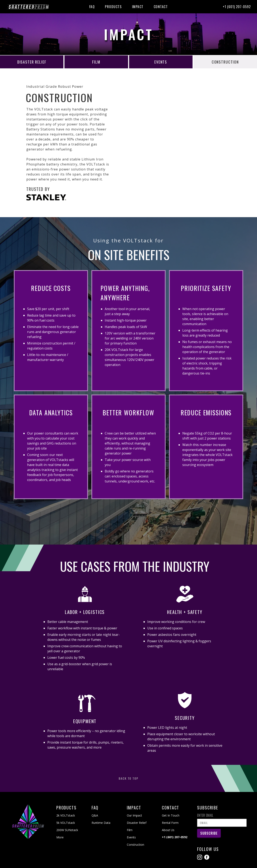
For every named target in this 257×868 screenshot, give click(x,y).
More (60, 837)
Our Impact (134, 815)
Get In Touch (171, 815)
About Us (168, 830)
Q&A (95, 815)
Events (131, 837)
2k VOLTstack (66, 815)
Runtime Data (101, 823)
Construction (135, 845)
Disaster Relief (137, 823)
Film (130, 830)
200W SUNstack (67, 830)
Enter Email (205, 815)
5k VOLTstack (66, 823)
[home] (29, 7)
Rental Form (170, 823)
